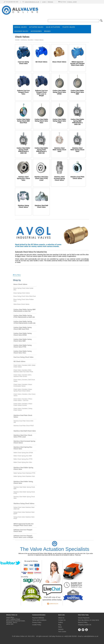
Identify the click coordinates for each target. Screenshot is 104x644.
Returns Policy (83, 622)
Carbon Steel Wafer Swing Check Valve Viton (41, 121)
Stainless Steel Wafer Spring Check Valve (77, 150)
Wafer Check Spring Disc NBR (23, 456)
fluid (19, 256)
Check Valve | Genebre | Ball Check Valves (24, 380)
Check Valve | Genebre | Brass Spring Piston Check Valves (23, 390)
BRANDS (47, 31)
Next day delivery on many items (89, 620)
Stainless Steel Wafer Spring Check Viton (24, 497)
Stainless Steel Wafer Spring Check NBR (24, 488)
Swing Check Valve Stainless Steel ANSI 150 (24, 508)
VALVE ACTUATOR (52, 27)
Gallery (61, 622)
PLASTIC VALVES (69, 27)
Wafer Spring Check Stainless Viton (24, 476)
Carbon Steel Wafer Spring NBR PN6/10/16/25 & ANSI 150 (77, 122)
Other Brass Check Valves (21, 304)
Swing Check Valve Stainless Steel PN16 (24, 518)
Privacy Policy (37, 622)
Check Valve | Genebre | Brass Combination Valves (23, 385)
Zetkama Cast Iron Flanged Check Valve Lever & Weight (41, 93)
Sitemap (50, 2)
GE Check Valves (41, 62)
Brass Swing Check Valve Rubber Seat (24, 300)
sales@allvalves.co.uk (32, 2)
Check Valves (39, 40)
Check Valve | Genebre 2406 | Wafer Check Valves (24, 366)
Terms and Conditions (39, 620)
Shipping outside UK (85, 625)
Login (44, 2)
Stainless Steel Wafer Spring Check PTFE (24, 493)
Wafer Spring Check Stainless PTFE (24, 473)
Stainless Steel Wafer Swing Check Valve (59, 150)
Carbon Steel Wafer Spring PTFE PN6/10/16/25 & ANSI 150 (41, 151)
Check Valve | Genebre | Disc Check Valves (24, 395)
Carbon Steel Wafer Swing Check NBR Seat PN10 (23, 121)
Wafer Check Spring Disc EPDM (23, 453)
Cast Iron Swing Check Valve (23, 63)
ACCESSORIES (36, 31)
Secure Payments (84, 618)
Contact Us (62, 620)
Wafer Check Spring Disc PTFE (23, 459)
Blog (60, 625)
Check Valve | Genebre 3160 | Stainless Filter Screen (23, 376)
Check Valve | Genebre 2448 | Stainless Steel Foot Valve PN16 (23, 371)
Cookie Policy (37, 625)
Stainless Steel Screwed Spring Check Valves (59, 178)
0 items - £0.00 (72, 2)
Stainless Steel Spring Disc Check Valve (23, 178)
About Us (61, 618)
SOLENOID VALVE (21, 31)
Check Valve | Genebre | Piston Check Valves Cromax (23, 404)
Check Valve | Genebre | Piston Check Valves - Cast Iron (23, 400)
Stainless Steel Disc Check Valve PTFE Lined (41, 178)
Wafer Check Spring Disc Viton (23, 462)
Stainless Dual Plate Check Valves (77, 178)
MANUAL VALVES (20, 27)
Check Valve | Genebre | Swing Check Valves (23, 409)
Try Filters (17, 275)
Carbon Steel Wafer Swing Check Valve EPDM (59, 92)
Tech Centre (62, 632)
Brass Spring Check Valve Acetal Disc (23, 289)
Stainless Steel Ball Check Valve (41, 206)
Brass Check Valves (59, 62)
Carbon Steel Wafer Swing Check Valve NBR (77, 92)
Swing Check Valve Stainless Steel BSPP (24, 513)
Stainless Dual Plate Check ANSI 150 (23, 422)
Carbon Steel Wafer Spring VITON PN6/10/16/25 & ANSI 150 (23, 151)
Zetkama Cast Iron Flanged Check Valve (23, 92)
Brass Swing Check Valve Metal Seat (25, 296)
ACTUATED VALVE (36, 27)
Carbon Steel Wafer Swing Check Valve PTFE (59, 121)
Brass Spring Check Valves (22, 293)
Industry (61, 629)
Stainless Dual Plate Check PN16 (24, 426)
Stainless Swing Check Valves (23, 206)
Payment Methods (38, 618)
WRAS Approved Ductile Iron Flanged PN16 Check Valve (77, 64)
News (60, 627)
